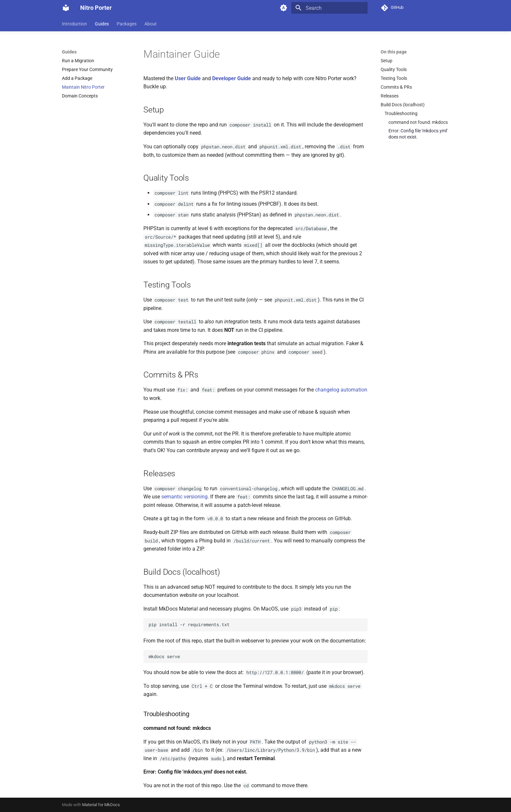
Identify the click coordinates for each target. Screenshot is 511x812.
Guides (102, 24)
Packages (127, 24)
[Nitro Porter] (66, 8)
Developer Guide (232, 78)
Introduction (74, 24)
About (151, 24)
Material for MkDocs (101, 805)
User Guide (188, 78)
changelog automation (341, 390)
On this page (394, 52)
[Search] (329, 8)
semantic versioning (184, 497)
